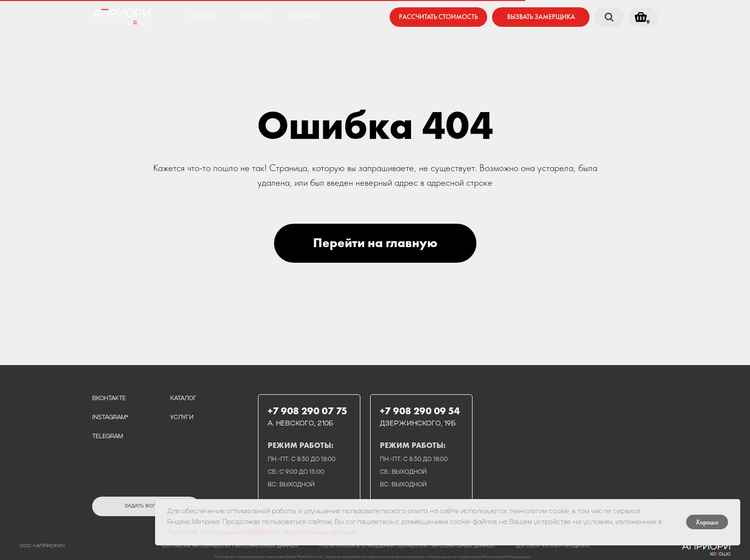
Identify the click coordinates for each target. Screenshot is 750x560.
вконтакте (109, 399)
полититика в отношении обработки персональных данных (407, 546)
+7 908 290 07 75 (307, 411)
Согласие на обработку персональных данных (230, 546)
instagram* (110, 418)
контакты (305, 17)
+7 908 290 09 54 (420, 411)
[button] (541, 17)
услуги (254, 17)
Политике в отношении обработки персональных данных (262, 532)
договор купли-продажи (553, 546)
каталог (203, 17)
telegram (108, 437)
